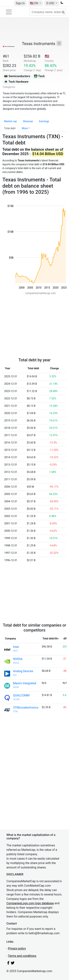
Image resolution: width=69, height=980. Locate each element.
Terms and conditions (22, 956)
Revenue (28, 121)
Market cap (10, 121)
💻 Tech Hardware (16, 82)
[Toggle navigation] (9, 12)
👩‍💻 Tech (39, 76)
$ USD (51, 3)
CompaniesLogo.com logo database (30, 903)
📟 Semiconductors (17, 76)
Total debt (10, 128)
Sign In (20, 3)
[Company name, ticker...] (48, 12)
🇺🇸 (34, 3)
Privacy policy (17, 948)
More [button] (25, 128)
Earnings (44, 121)
